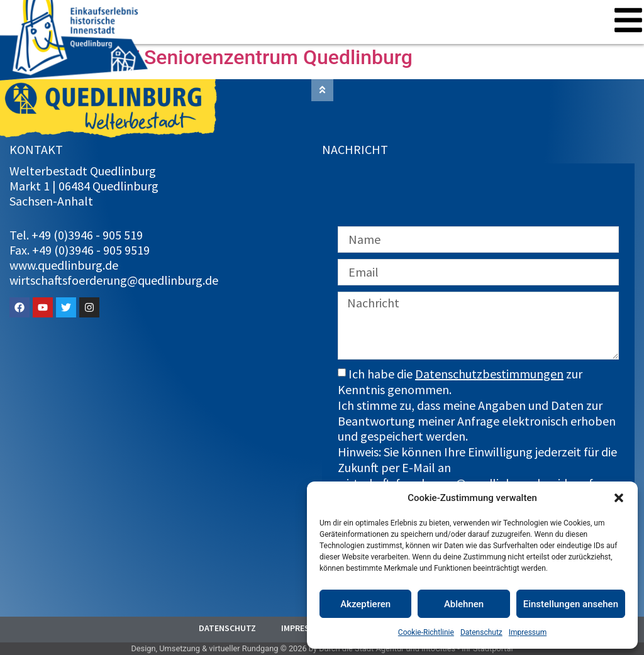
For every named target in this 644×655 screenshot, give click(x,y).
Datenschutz (481, 632)
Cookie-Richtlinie (426, 632)
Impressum (528, 632)
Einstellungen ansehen (571, 604)
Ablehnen (464, 604)
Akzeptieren (365, 604)
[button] (619, 498)
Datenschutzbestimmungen (489, 374)
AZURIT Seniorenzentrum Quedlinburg (241, 57)
